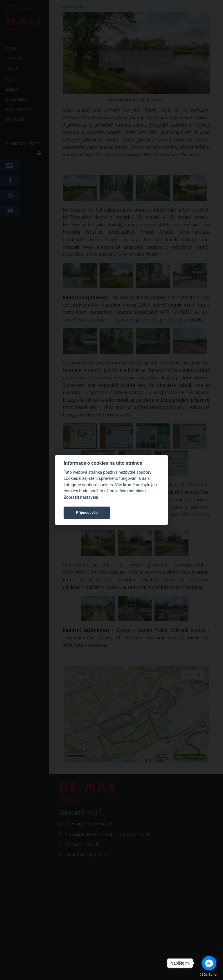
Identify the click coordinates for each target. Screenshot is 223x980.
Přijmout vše (87, 513)
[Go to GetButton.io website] (209, 974)
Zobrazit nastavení (81, 497)
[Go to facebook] (209, 963)
